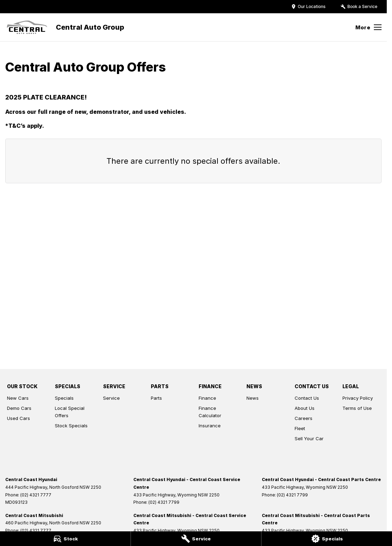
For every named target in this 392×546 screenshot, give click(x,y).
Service (111, 398)
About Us (305, 408)
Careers (304, 418)
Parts (156, 398)
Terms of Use (357, 408)
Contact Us (307, 398)
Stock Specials (71, 426)
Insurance (210, 426)
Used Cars (19, 418)
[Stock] (65, 539)
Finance (207, 398)
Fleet (300, 428)
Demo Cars (19, 408)
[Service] (196, 539)
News (253, 398)
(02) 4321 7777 (36, 495)
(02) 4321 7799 (164, 502)
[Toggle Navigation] (368, 27)
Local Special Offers (70, 412)
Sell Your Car (309, 438)
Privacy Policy (358, 398)
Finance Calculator (210, 412)
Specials (64, 398)
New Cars (18, 398)
